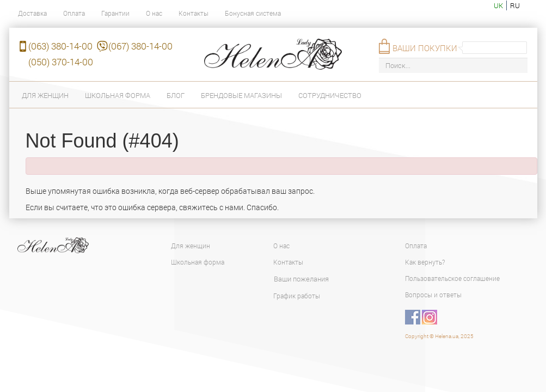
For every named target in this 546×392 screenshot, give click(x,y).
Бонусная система (253, 13)
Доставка (32, 13)
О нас (154, 13)
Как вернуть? (425, 262)
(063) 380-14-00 (60, 46)
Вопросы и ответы (433, 295)
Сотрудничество (330, 95)
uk (498, 5)
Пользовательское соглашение (452, 278)
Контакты (194, 13)
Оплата (74, 13)
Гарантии (115, 13)
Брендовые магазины (241, 95)
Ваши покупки (425, 48)
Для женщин (45, 95)
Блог (176, 95)
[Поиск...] (453, 66)
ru (515, 5)
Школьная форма (118, 95)
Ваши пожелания (301, 279)
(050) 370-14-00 (61, 62)
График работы (297, 296)
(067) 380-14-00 (140, 46)
